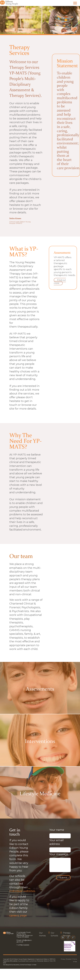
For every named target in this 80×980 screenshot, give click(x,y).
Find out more (60, 282)
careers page (18, 916)
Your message (59, 854)
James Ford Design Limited (28, 965)
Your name (57, 830)
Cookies (69, 959)
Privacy (63, 959)
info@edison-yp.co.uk (24, 941)
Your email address (56, 842)
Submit (63, 878)
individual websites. (22, 891)
